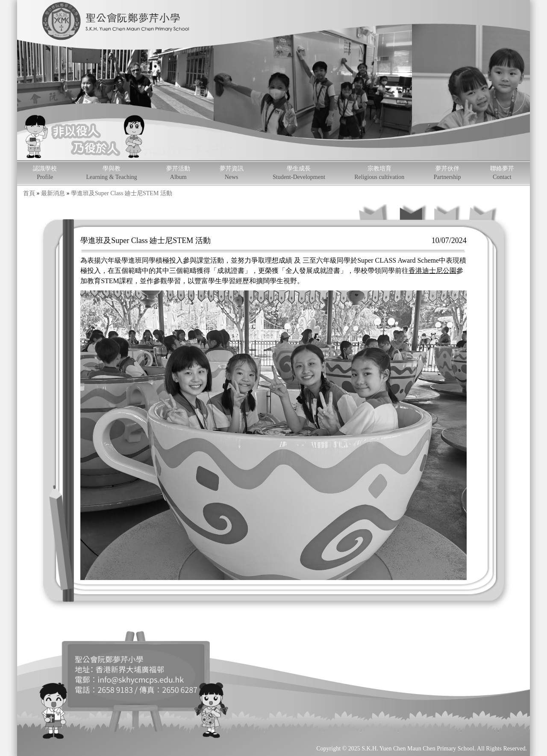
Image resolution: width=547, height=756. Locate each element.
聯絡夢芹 (502, 173)
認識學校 (45, 173)
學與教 (112, 173)
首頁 (29, 193)
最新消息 (53, 193)
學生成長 (299, 173)
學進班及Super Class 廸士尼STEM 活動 (122, 193)
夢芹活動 (178, 173)
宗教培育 (379, 173)
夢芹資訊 (232, 173)
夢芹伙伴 (447, 173)
